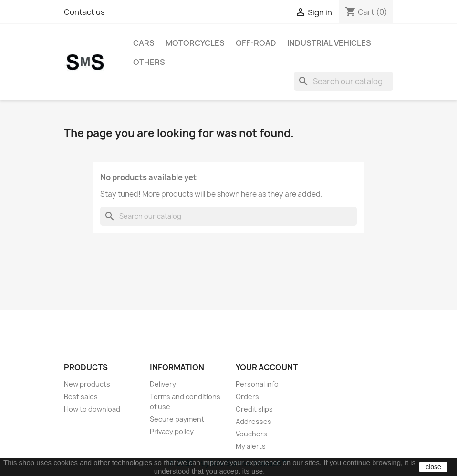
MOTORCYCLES (195, 43)
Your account (267, 367)
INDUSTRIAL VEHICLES (329, 43)
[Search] (343, 81)
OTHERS (149, 62)
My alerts (251, 446)
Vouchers (251, 434)
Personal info (257, 384)
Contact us (84, 12)
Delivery (163, 384)
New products (87, 384)
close (433, 467)
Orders (247, 397)
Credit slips (254, 409)
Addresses (254, 421)
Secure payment (177, 419)
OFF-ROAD (256, 43)
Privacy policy (172, 431)
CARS (144, 43)
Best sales (81, 397)
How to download (92, 409)
